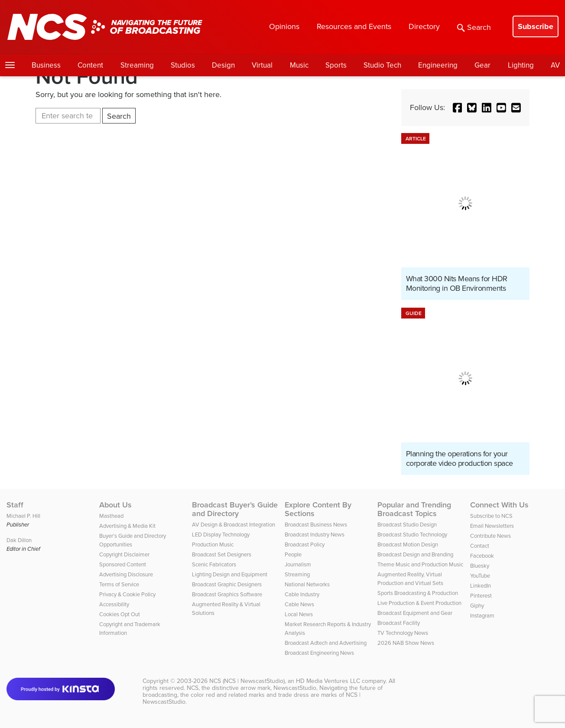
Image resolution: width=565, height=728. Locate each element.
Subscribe (536, 26)
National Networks (307, 584)
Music (299, 65)
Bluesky (480, 566)
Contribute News (490, 536)
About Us (115, 505)
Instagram (482, 616)
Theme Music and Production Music (420, 564)
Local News (299, 614)
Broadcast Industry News (315, 535)
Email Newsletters (492, 526)
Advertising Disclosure (126, 574)
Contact (480, 546)
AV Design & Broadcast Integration (234, 525)
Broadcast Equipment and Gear (415, 613)
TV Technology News (403, 633)
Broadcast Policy (305, 544)
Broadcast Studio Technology (412, 535)
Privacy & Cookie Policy (127, 594)
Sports (336, 65)
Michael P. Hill (23, 516)
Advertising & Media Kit (127, 526)
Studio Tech (382, 65)
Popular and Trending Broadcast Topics (414, 509)
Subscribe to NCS (491, 516)
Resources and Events (354, 26)
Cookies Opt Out (120, 614)
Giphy (477, 606)
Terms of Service (119, 584)
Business (46, 65)
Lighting (521, 65)
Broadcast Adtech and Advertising (326, 643)
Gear (482, 65)
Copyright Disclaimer (124, 554)
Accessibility (114, 604)
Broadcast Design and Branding (415, 554)
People (293, 554)
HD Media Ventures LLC (328, 681)
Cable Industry (302, 594)
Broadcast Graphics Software (227, 594)
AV (555, 65)
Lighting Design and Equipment (230, 574)
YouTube (480, 576)
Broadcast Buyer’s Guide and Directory (235, 509)
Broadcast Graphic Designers (227, 584)
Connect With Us (499, 505)
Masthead (111, 516)
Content (90, 65)
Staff (15, 505)
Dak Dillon (19, 540)
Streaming (137, 65)
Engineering (438, 65)
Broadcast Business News (316, 525)
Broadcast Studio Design (407, 525)
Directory (424, 26)
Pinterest (481, 596)
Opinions (284, 26)
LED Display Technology (221, 535)
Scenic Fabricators (214, 564)
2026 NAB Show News (406, 643)
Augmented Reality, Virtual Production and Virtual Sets (410, 579)
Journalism (298, 564)
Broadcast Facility (399, 623)
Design (223, 65)
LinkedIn (481, 586)
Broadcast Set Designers (222, 554)
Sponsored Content (123, 564)
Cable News (299, 604)
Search (474, 27)
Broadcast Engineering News (319, 653)
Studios (183, 65)
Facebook (482, 556)
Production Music (213, 544)
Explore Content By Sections (318, 509)
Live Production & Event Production (419, 603)
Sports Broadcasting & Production (418, 593)
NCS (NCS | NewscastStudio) (247, 681)
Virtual (262, 65)
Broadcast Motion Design (408, 544)
